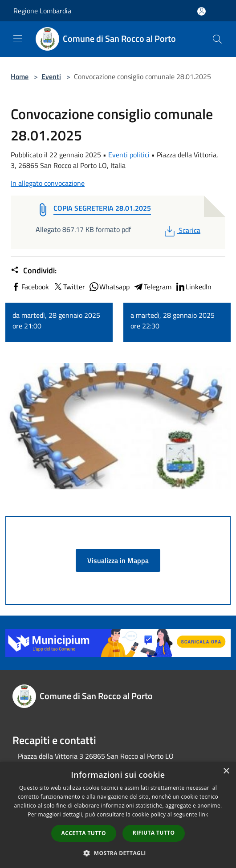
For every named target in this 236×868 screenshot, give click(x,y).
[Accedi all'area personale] (201, 11)
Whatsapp (109, 287)
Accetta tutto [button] (84, 833)
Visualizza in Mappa (118, 560)
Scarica (181, 230)
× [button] (226, 771)
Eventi (51, 76)
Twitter (69, 287)
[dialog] (118, 815)
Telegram (152, 287)
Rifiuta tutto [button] (154, 833)
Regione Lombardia (42, 11)
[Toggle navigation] (18, 38)
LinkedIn (193, 287)
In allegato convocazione (48, 183)
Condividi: (34, 271)
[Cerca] (217, 39)
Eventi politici (129, 155)
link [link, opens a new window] (204, 814)
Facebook (30, 287)
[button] (118, 853)
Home (20, 76)
